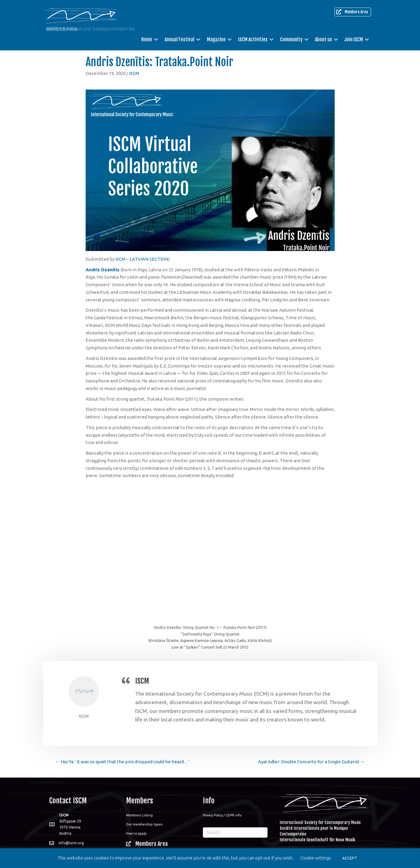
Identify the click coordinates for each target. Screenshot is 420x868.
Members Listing (139, 815)
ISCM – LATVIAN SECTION (142, 259)
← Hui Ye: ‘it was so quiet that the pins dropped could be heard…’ (122, 762)
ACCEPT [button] (350, 858)
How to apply (136, 833)
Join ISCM (354, 39)
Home (147, 39)
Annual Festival (179, 39)
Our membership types (144, 824)
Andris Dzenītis (103, 270)
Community (291, 39)
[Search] (235, 832)
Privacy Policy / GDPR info (222, 815)
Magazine (216, 39)
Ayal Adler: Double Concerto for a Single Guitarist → (312, 762)
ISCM (134, 73)
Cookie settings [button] (316, 858)
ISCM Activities (253, 39)
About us (323, 39)
